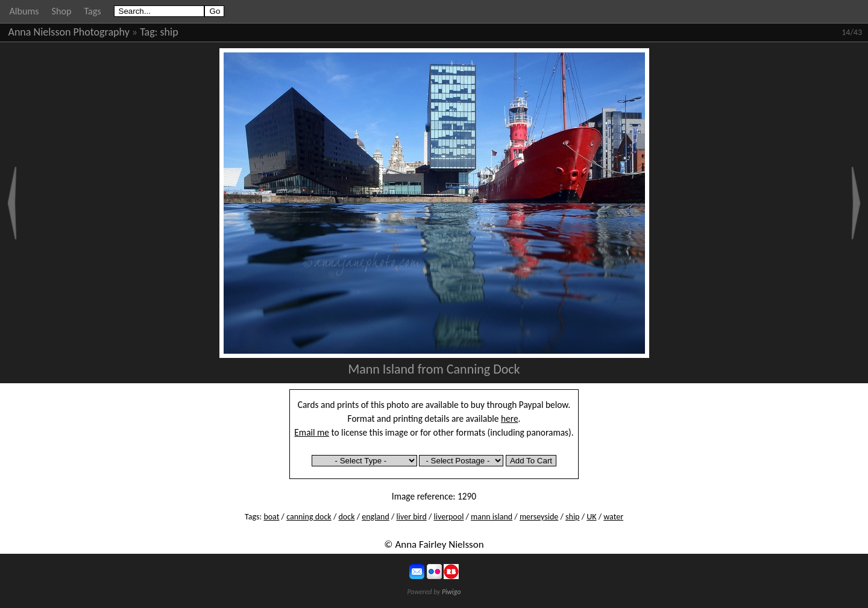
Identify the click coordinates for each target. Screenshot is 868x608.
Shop (62, 11)
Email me (312, 432)
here (510, 418)
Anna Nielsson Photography (69, 32)
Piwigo (451, 592)
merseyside (539, 517)
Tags (92, 11)
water (613, 517)
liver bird (412, 517)
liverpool (449, 517)
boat (271, 517)
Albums (24, 11)
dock (346, 517)
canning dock (309, 517)
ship (169, 32)
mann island (492, 517)
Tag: (149, 32)
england (376, 517)
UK (591, 517)
